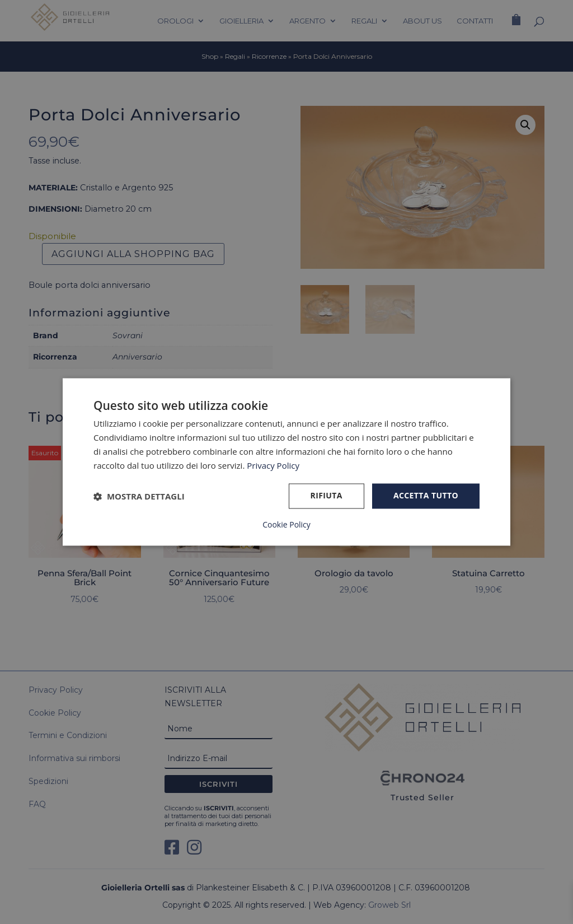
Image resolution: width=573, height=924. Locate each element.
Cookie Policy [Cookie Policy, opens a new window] (286, 525)
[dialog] (286, 462)
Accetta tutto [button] (426, 496)
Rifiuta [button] (327, 496)
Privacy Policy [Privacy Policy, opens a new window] (273, 465)
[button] (139, 496)
